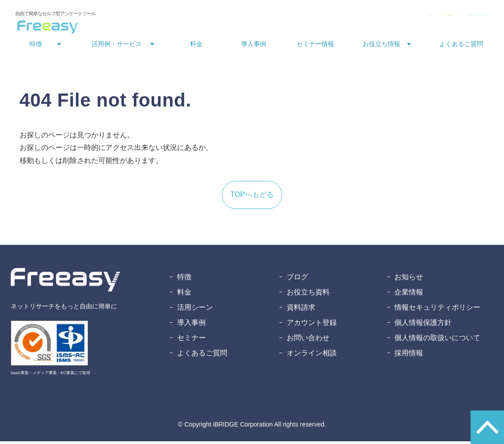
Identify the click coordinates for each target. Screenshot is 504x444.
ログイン (283, 17)
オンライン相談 (312, 356)
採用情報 (409, 356)
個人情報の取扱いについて (437, 340)
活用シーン (195, 310)
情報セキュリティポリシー (437, 310)
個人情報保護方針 (423, 325)
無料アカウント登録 (454, 17)
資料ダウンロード (382, 17)
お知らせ (409, 280)
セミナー (191, 340)
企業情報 (409, 295)
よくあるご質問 (461, 47)
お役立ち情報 (381, 47)
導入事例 (254, 47)
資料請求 (301, 310)
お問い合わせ (324, 17)
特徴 (36, 47)
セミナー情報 (315, 47)
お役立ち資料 (308, 295)
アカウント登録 (312, 325)
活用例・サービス (117, 47)
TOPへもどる (252, 197)
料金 (196, 47)
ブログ (297, 280)
